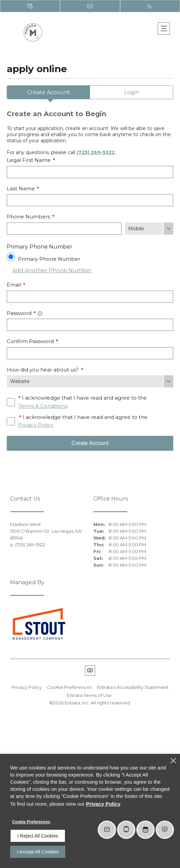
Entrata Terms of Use (89, 695)
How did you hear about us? (45, 370)
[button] (30, 6)
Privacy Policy (27, 687)
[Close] (173, 761)
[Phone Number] (64, 229)
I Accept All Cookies (38, 852)
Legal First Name (31, 160)
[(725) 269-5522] (150, 6)
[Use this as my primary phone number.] (11, 257)
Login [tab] (132, 92)
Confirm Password (32, 341)
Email (16, 285)
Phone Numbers (31, 217)
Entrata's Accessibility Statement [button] (133, 687)
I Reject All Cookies (38, 836)
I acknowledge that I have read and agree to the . (83, 402)
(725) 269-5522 (96, 152)
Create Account (90, 443)
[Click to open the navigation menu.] (164, 28)
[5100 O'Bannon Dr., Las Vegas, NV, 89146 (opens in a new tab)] (48, 534)
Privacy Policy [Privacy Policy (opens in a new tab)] (36, 425)
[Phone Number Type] (149, 229)
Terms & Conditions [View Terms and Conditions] (43, 406)
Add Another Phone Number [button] (49, 270)
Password (21, 313)
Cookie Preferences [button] (69, 687)
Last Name (23, 188)
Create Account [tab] (49, 92)
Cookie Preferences (31, 822)
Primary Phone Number (49, 259)
